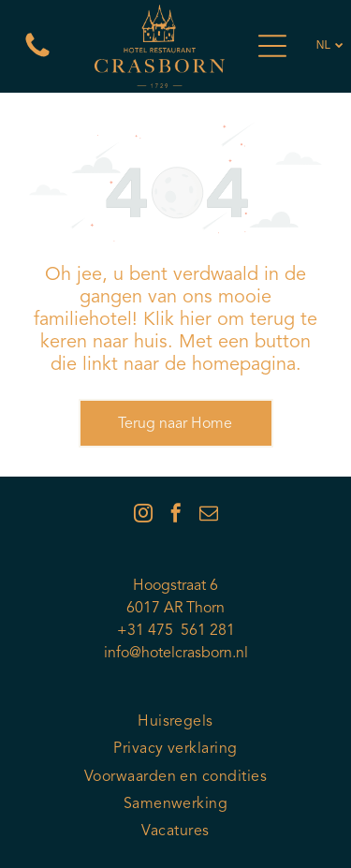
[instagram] (143, 515)
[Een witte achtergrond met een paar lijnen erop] (37, 58)
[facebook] (176, 515)
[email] (209, 515)
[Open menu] (272, 46)
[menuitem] (175, 722)
